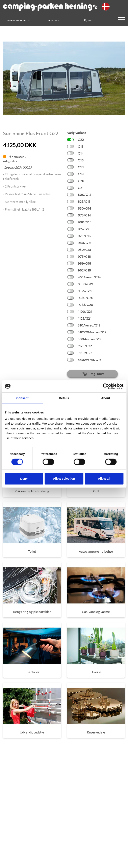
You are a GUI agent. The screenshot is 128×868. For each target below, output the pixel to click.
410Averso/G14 (84, 277)
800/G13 (79, 194)
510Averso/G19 (84, 325)
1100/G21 (80, 311)
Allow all (104, 479)
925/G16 (79, 236)
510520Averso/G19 (87, 332)
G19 (75, 174)
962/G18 (79, 270)
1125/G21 (79, 318)
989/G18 (79, 263)
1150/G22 (80, 353)
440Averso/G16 (84, 360)
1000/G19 (80, 284)
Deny (24, 479)
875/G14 (79, 215)
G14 (75, 153)
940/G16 (79, 243)
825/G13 (79, 201)
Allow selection (64, 479)
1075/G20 (80, 305)
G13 (75, 146)
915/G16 (79, 229)
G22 (75, 139)
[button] (12, 78)
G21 (75, 188)
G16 (75, 160)
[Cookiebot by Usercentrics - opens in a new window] (106, 386)
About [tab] (106, 398)
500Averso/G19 (84, 339)
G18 (75, 167)
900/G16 (79, 222)
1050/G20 (80, 298)
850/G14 (79, 208)
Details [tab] (64, 398)
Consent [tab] (22, 398)
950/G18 (79, 250)
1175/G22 (80, 346)
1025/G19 (80, 291)
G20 (76, 181)
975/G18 (79, 256)
